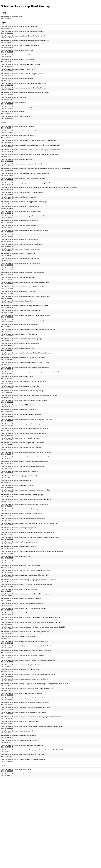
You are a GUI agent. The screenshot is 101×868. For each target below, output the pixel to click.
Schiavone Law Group (16, 6)
